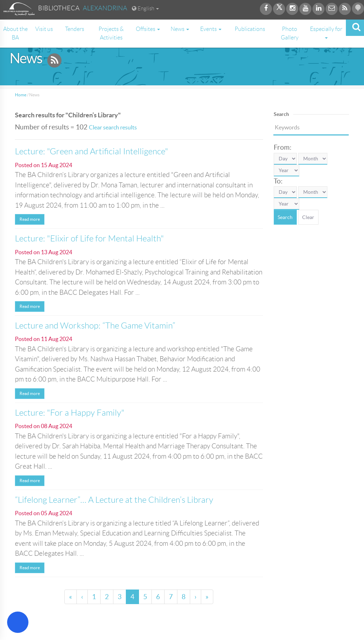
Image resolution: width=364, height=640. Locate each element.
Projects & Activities (111, 33)
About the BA (15, 33)
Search (285, 217)
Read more (30, 219)
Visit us (44, 29)
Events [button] (211, 29)
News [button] (180, 29)
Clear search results (113, 127)
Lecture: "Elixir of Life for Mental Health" (89, 239)
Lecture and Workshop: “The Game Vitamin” (95, 326)
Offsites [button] (148, 29)
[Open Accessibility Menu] (18, 622)
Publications (250, 29)
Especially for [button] (326, 32)
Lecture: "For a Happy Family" (70, 413)
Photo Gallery (290, 33)
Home (21, 95)
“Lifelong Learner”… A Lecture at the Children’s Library (114, 500)
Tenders (75, 29)
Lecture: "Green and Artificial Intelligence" (92, 151)
